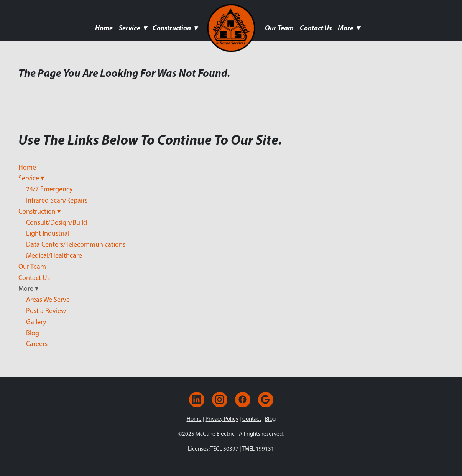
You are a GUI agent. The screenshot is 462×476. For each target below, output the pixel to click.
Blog (33, 333)
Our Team (279, 28)
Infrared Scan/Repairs (57, 200)
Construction (175, 28)
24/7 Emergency (49, 189)
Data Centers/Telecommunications (76, 244)
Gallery (36, 322)
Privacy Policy (222, 419)
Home (104, 28)
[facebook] (243, 400)
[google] (266, 400)
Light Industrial (48, 233)
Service (133, 28)
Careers (37, 344)
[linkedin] (197, 400)
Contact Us (316, 28)
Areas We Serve (48, 300)
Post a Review (46, 311)
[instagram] (220, 400)
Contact (252, 419)
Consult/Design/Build (57, 222)
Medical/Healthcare (54, 255)
